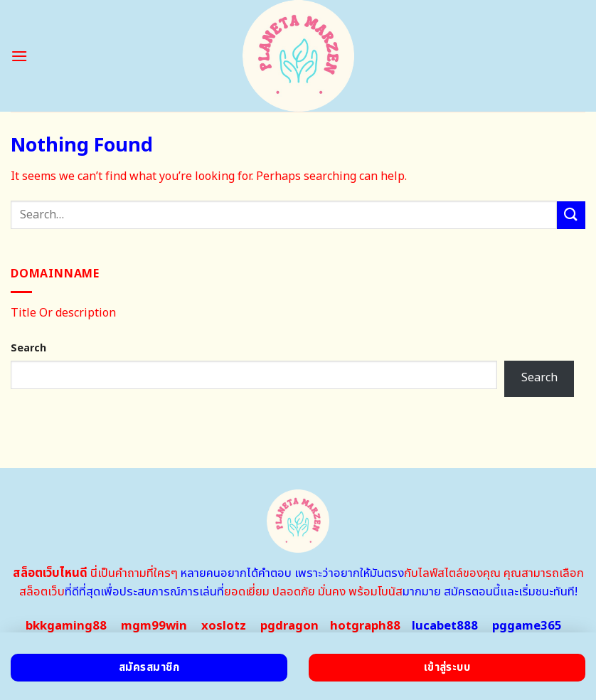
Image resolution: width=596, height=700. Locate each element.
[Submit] (571, 215)
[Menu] (19, 56)
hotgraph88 (365, 626)
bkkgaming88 (66, 626)
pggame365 (527, 626)
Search (28, 348)
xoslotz (224, 626)
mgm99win (154, 626)
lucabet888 (445, 626)
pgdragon (289, 626)
